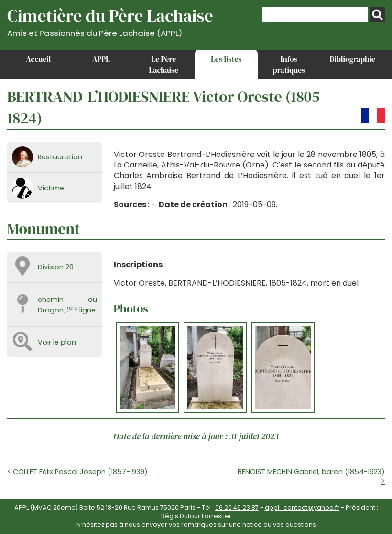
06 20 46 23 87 (237, 507)
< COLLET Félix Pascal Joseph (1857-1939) (77, 472)
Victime (51, 188)
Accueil (39, 59)
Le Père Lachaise (164, 64)
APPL (101, 59)
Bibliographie (353, 59)
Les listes (226, 59)
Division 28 (56, 267)
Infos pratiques (289, 64)
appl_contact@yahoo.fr (302, 507)
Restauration (60, 157)
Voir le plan (57, 342)
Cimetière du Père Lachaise (110, 21)
